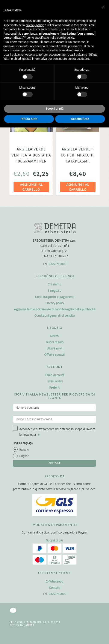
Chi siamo (54, 284)
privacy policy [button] (35, 25)
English (24, 456)
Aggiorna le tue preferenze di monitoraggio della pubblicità (54, 309)
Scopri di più (54, 540)
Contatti (54, 588)
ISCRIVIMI (55, 463)
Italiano (24, 449)
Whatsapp (55, 581)
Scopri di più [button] (55, 109)
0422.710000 (57, 264)
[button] (103, 7)
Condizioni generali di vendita (54, 315)
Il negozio (55, 291)
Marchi (54, 336)
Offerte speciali (55, 355)
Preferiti (55, 387)
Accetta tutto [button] (80, 119)
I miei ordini (55, 381)
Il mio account (54, 375)
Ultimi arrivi (54, 348)
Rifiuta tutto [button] (29, 119)
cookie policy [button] (66, 38)
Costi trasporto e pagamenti (55, 297)
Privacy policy (55, 303)
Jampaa (29, 625)
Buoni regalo (55, 342)
